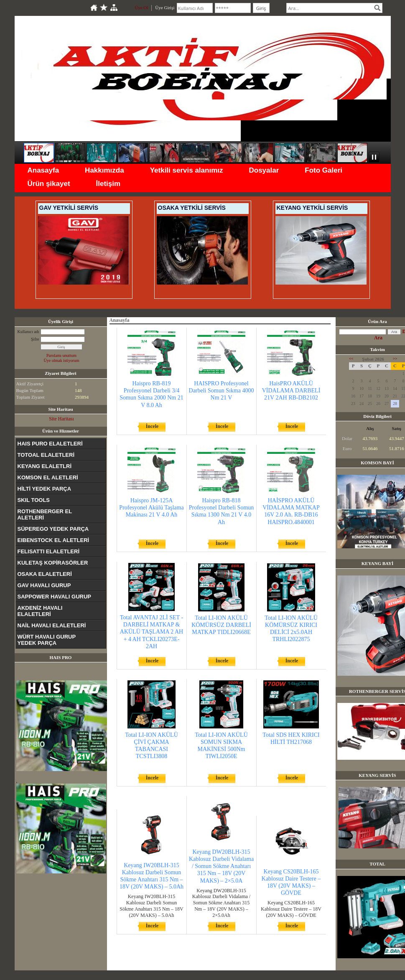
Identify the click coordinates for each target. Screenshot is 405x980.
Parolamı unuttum (61, 355)
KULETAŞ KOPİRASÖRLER (53, 563)
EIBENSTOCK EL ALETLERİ (53, 540)
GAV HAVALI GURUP (44, 585)
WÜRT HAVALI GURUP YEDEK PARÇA (47, 640)
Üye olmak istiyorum (62, 360)
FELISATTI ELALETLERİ (49, 551)
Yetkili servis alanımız (187, 170)
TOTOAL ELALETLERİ (46, 455)
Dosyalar (264, 170)
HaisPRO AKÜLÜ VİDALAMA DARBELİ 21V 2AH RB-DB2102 (291, 391)
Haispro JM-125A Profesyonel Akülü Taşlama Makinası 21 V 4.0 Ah (151, 508)
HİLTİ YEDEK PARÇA (45, 489)
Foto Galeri (323, 170)
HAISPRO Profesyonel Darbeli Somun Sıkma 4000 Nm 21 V (222, 391)
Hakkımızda (104, 170)
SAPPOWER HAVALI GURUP (54, 597)
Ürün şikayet (49, 184)
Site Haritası (61, 419)
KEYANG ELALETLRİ (45, 466)
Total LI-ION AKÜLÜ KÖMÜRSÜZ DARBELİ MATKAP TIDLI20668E (221, 625)
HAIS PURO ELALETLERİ (50, 444)
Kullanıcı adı (28, 332)
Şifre (35, 339)
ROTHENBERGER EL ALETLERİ (45, 514)
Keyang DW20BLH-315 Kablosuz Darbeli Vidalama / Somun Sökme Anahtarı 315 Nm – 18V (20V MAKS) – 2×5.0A (221, 866)
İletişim (108, 184)
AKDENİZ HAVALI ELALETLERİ (40, 611)
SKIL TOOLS (34, 500)
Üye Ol (141, 8)
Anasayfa (43, 170)
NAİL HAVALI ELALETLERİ (52, 625)
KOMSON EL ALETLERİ (48, 477)
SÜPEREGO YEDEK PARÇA (53, 529)
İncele (152, 426)
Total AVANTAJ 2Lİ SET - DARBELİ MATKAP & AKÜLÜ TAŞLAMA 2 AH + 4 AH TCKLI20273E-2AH (152, 632)
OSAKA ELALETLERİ (45, 574)
